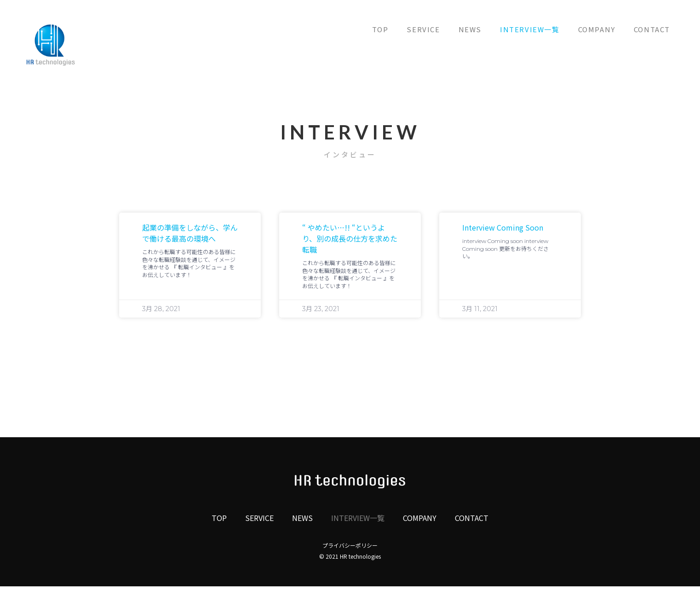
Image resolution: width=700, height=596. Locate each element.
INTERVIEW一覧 (530, 29)
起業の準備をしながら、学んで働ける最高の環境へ (190, 233)
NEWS (470, 29)
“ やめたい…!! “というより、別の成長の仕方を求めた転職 (350, 238)
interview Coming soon (503, 227)
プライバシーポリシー (350, 545)
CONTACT (652, 29)
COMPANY (597, 29)
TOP (380, 29)
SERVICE (423, 29)
